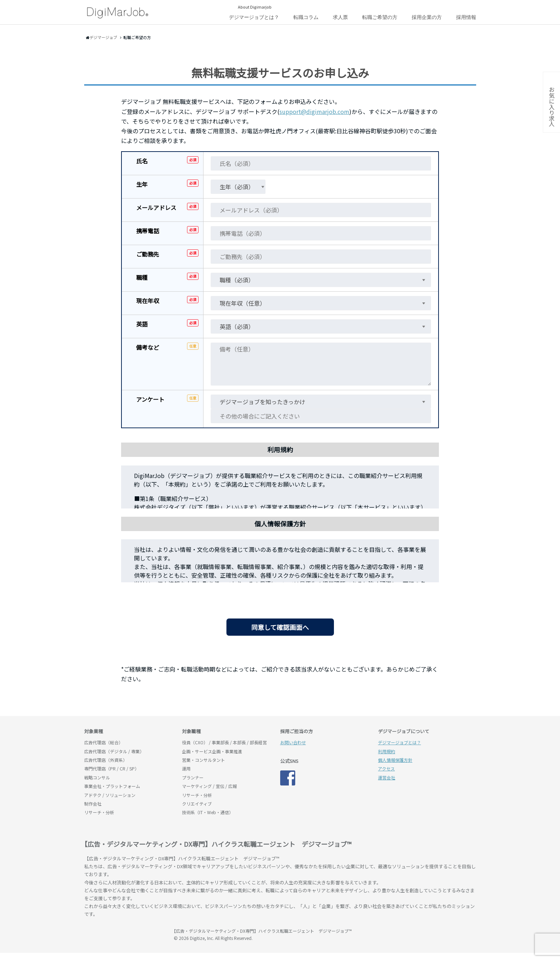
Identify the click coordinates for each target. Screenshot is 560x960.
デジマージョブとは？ (254, 17)
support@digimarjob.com (314, 111)
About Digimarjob (255, 7)
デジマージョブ (125, 934)
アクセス (386, 768)
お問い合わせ (293, 742)
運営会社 (387, 777)
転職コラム (306, 17)
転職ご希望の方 (380, 17)
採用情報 (466, 17)
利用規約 (387, 751)
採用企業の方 (427, 17)
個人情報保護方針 (395, 760)
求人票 (340, 17)
